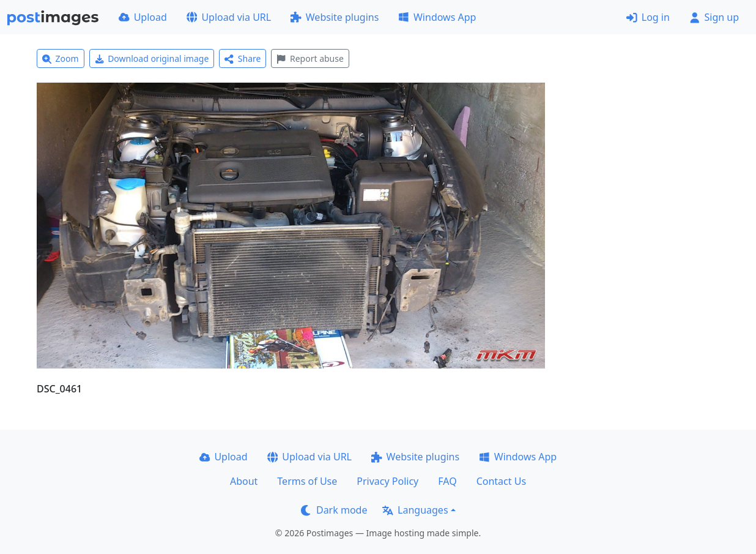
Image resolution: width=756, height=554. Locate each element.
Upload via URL (229, 17)
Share (243, 58)
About (244, 481)
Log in (648, 17)
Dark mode (334, 510)
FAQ (447, 481)
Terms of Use (307, 481)
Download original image (152, 58)
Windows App (437, 17)
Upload (143, 17)
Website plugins (335, 17)
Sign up (714, 17)
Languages (415, 510)
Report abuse (310, 58)
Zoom (61, 58)
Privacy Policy (387, 481)
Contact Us (501, 481)
